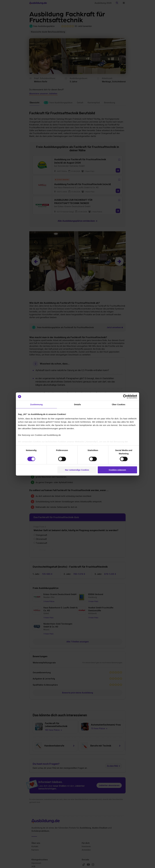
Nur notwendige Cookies (77, 470)
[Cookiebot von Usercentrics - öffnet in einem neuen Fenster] (125, 397)
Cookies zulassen (117, 470)
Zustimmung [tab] (36, 404)
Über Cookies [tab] (119, 404)
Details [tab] (77, 404)
